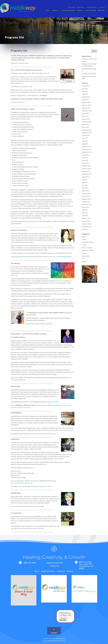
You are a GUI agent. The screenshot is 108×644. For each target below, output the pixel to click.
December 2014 (86, 130)
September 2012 (87, 174)
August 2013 (86, 155)
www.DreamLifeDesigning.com (62, 257)
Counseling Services (88, 242)
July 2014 (85, 138)
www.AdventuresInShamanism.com (22, 483)
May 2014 (85, 141)
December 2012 (86, 169)
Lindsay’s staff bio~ (47, 324)
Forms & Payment (48, 571)
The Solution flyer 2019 (18, 102)
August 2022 (86, 86)
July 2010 (85, 229)
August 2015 (86, 124)
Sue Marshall (39, 434)
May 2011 (85, 213)
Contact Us (61, 571)
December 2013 (86, 147)
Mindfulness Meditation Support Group (59, 405)
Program (84, 253)
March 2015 (85, 127)
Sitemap (70, 571)
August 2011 (86, 207)
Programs (80, 10)
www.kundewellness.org (18, 380)
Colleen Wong (33, 506)
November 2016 (87, 122)
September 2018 (87, 111)
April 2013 (85, 160)
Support (84, 261)
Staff (83, 259)
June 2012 (85, 182)
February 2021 (86, 102)
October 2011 (86, 202)
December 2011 (86, 199)
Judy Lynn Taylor (50, 434)
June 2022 (85, 89)
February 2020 (86, 105)
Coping (84, 239)
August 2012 (86, 177)
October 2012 (86, 171)
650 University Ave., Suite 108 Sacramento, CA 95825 (86, 565)
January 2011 (86, 221)
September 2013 (87, 152)
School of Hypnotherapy (68, 10)
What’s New (101, 10)
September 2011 (87, 204)
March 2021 (85, 100)
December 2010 (86, 224)
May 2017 (85, 116)
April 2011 (85, 216)
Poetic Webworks (61, 641)
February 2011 (86, 218)
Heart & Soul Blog (91, 10)
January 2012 (86, 196)
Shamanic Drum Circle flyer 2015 (41, 486)
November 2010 (87, 227)
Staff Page (56, 402)
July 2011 (85, 210)
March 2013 (85, 163)
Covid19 (84, 245)
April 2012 (85, 188)
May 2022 (85, 91)
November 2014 (87, 133)
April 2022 (85, 94)
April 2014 (85, 144)
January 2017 (86, 119)
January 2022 (86, 97)
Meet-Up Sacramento (25, 407)
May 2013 (85, 158)
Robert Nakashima (38, 528)
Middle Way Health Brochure (20, 63)
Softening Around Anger (89, 74)
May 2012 (85, 185)
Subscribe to (65, 614)
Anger (84, 237)
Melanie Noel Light (21, 257)
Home (47, 10)
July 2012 (85, 180)
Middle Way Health (88, 250)
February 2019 (86, 108)
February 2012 (86, 193)
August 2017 (86, 113)
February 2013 (86, 166)
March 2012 (85, 191)
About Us (55, 10)
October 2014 (86, 136)
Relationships (86, 256)
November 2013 (87, 149)
